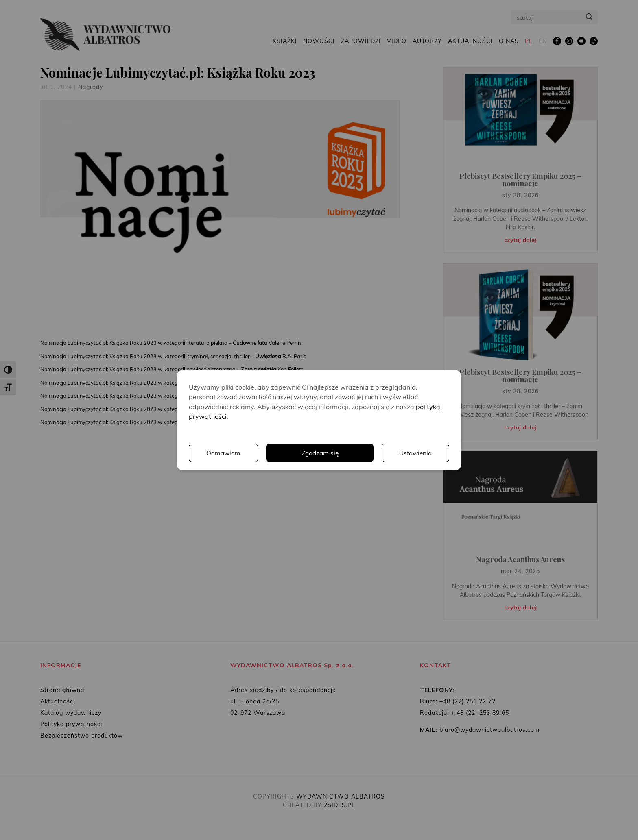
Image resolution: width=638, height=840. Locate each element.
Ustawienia (337, 453)
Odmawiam (415, 453)
